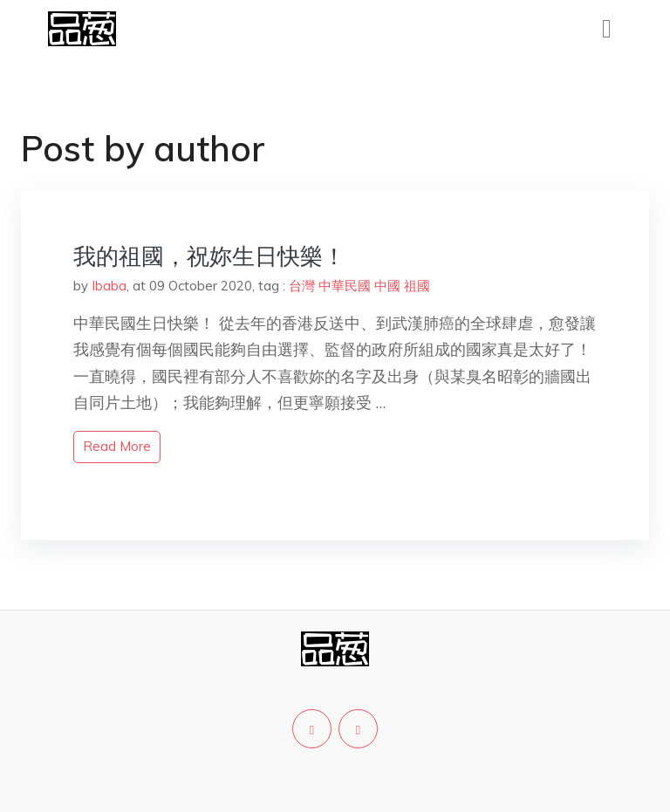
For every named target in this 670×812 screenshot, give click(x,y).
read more (117, 446)
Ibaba (109, 286)
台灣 (302, 286)
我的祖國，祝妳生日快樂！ (209, 256)
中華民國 (345, 286)
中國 (387, 286)
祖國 (417, 286)
